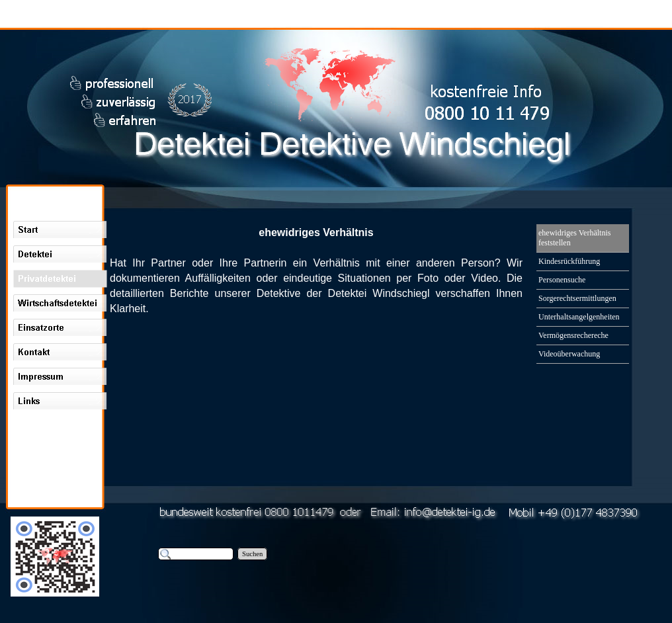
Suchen (252, 554)
